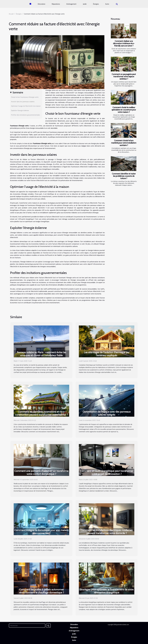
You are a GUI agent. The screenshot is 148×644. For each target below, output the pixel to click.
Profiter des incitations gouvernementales (25, 115)
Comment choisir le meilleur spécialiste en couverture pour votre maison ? (124, 110)
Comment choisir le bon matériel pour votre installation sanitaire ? (124, 143)
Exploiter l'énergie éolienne (20, 110)
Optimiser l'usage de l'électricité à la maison (26, 106)
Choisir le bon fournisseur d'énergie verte (25, 97)
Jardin (85, 4)
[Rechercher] (27, 626)
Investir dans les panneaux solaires (23, 102)
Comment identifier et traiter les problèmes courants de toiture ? (124, 176)
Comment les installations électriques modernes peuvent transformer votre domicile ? (107, 532)
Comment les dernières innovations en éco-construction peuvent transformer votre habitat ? (41, 413)
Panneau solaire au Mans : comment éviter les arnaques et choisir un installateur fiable (41, 354)
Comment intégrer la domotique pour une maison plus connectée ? (41, 532)
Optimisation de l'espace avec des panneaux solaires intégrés (107, 413)
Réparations (56, 4)
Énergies (96, 4)
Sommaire (18, 92)
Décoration (41, 4)
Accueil (11, 14)
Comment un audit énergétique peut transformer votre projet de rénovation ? (107, 472)
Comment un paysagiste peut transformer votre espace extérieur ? (124, 77)
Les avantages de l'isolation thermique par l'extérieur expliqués (107, 354)
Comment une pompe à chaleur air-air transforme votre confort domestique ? (41, 472)
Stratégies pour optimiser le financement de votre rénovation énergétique (107, 591)
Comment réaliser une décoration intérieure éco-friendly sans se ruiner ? (124, 43)
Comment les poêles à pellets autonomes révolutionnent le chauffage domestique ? (41, 591)
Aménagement (71, 4)
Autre (107, 4)
